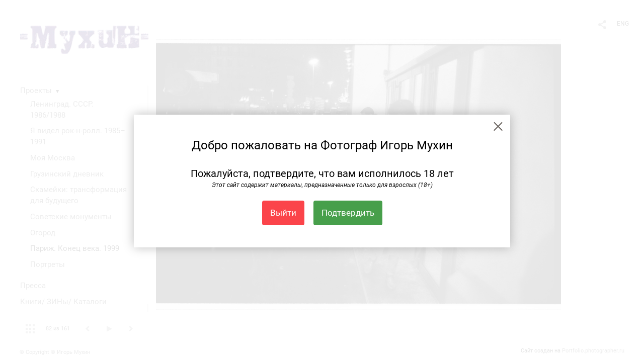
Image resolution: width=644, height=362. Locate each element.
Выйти (283, 213)
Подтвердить (348, 213)
